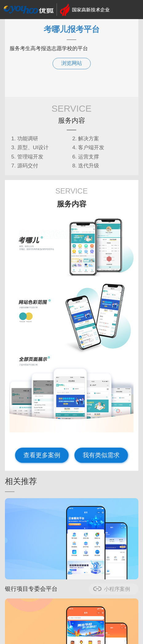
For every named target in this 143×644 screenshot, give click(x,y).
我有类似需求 (101, 455)
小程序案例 (117, 589)
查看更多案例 (42, 455)
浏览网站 (72, 63)
